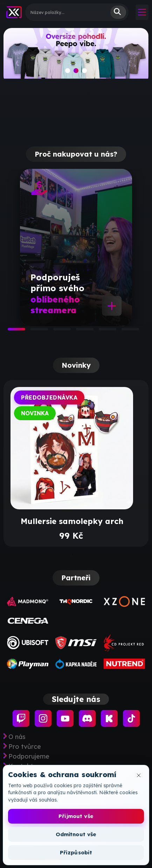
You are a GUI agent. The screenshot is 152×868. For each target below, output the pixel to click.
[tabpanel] (76, 248)
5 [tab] (102, 331)
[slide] (76, 56)
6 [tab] (125, 331)
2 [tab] (34, 331)
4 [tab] (80, 331)
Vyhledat (118, 12)
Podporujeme (29, 756)
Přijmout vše (76, 816)
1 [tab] (11, 331)
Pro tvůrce (25, 747)
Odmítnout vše (76, 834)
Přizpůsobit (76, 852)
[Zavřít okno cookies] (139, 775)
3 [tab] (57, 331)
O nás (17, 737)
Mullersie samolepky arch (72, 521)
